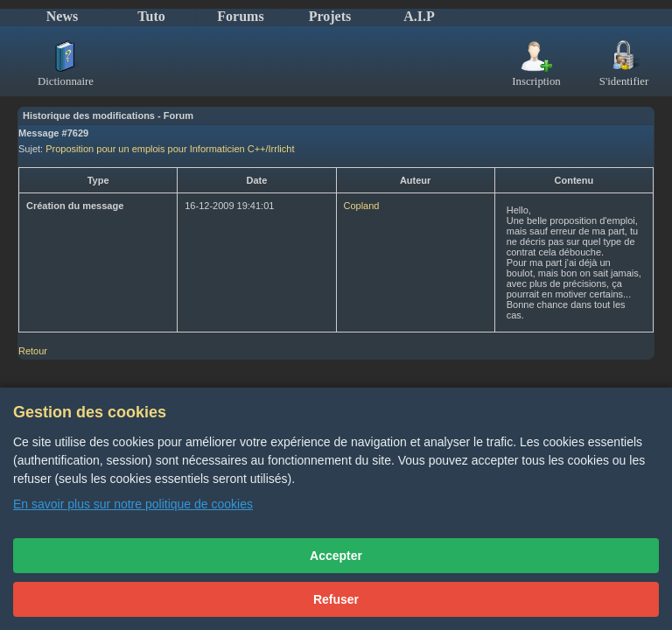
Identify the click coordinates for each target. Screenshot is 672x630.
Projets (330, 16)
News (62, 16)
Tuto (151, 16)
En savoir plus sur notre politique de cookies (133, 504)
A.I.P (419, 16)
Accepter (336, 556)
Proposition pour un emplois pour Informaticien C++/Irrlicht (170, 149)
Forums (240, 16)
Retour (33, 351)
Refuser (336, 599)
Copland (362, 206)
